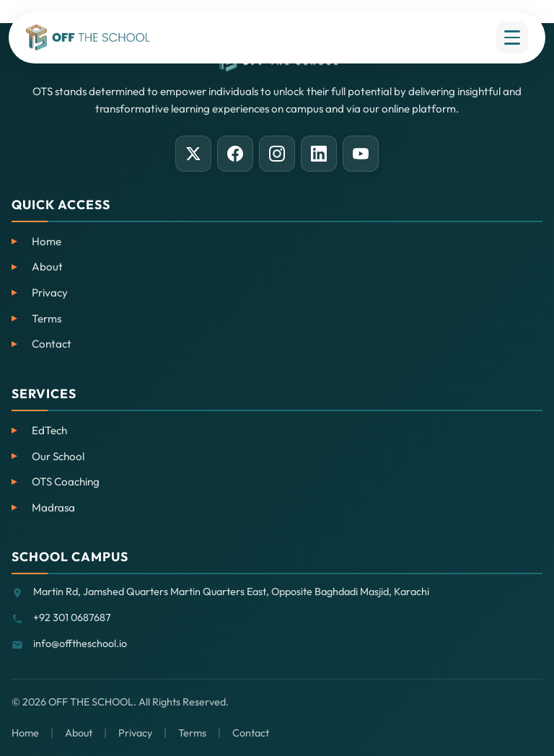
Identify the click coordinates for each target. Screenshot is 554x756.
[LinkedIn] (319, 154)
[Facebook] (235, 154)
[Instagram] (277, 154)
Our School (58, 456)
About (47, 267)
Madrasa (53, 507)
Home (47, 241)
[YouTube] (361, 154)
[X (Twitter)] (193, 154)
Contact (52, 344)
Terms (47, 318)
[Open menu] (512, 38)
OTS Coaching (66, 482)
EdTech (49, 430)
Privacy (50, 293)
